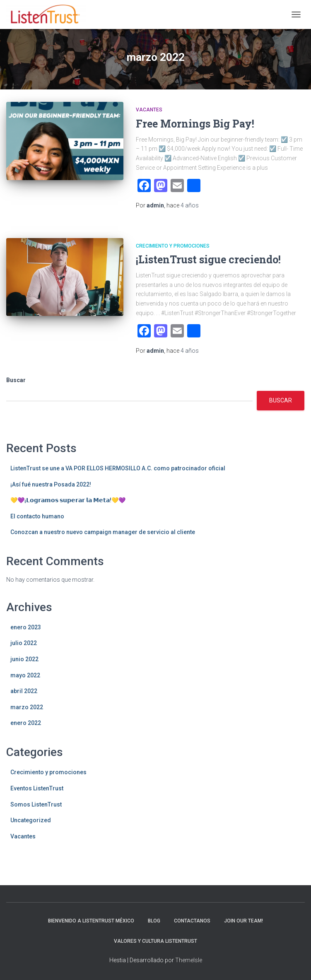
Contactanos (192, 921)
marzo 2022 (27, 707)
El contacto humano (37, 516)
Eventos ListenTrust (37, 788)
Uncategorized (31, 820)
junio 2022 (24, 659)
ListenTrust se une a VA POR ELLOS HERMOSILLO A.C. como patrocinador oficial (118, 468)
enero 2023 (26, 627)
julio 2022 (24, 643)
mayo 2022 (25, 675)
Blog (154, 921)
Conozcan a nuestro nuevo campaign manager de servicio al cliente (103, 532)
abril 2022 (24, 691)
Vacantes (149, 110)
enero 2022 (26, 723)
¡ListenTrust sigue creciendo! (208, 259)
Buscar (16, 380)
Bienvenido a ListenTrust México (91, 921)
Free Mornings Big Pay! (195, 124)
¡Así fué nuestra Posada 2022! (51, 484)
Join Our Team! (243, 921)
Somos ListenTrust (36, 804)
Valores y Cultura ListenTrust (155, 941)
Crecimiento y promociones (173, 246)
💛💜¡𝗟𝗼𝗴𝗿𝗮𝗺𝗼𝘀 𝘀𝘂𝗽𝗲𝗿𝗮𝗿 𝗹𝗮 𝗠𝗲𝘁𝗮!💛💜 (68, 500)
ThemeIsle (189, 960)
